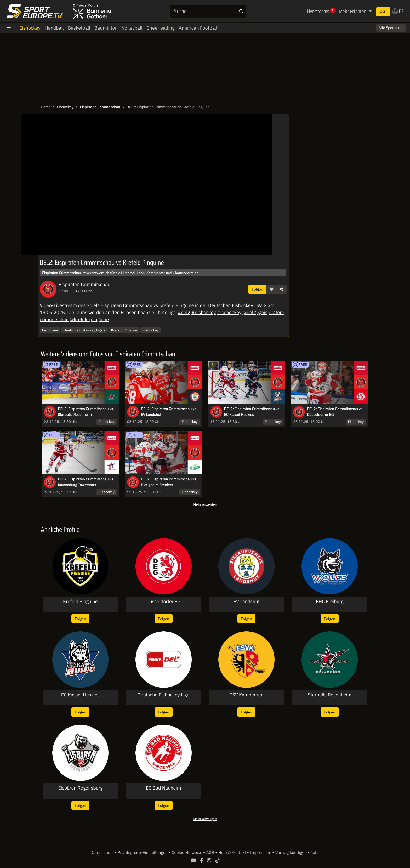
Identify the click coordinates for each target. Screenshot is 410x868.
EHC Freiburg (330, 602)
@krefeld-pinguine (89, 319)
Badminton (106, 28)
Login (383, 12)
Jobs (315, 853)
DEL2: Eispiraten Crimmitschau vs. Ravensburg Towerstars (86, 482)
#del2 (184, 312)
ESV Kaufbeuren (247, 695)
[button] (271, 289)
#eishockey (204, 312)
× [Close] (400, 25)
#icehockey (229, 312)
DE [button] (398, 11)
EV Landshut (247, 602)
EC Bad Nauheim (164, 788)
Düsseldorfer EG (164, 602)
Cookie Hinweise (187, 853)
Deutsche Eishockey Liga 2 (84, 330)
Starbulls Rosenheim (330, 695)
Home (46, 107)
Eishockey (30, 28)
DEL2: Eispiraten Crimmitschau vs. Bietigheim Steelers (169, 482)
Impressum (261, 853)
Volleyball (132, 28)
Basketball (79, 28)
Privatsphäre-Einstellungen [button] (143, 853)
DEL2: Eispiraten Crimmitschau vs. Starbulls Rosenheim (86, 412)
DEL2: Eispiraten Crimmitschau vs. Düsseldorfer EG (335, 412)
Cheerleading (161, 28)
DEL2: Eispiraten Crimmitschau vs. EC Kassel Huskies (252, 412)
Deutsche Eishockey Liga (164, 695)
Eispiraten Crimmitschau (100, 107)
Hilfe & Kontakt (233, 853)
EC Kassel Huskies (80, 695)
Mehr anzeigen (205, 504)
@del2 (249, 312)
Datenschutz (102, 853)
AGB (211, 853)
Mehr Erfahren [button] (353, 11)
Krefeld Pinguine (124, 330)
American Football (198, 28)
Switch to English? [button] (384, 25)
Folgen (257, 289)
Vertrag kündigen (292, 853)
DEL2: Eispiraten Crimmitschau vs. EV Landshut (169, 412)
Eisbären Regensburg (80, 788)
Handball (54, 28)
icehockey (151, 330)
